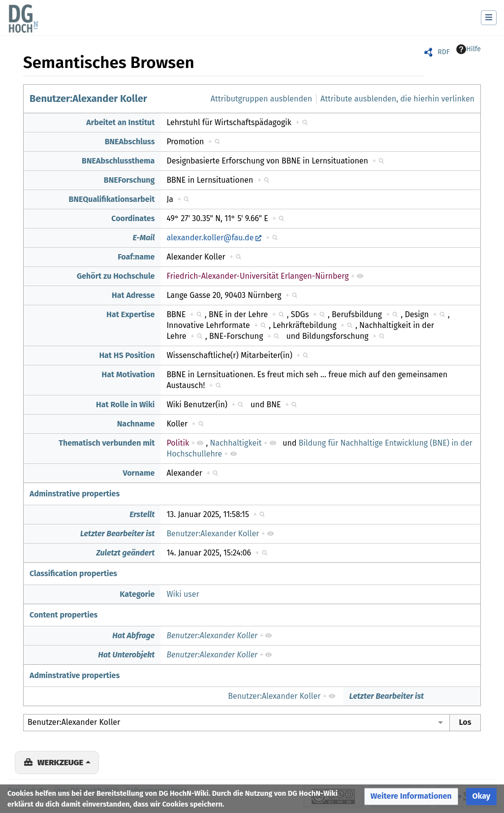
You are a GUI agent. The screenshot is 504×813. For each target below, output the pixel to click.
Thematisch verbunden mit (107, 443)
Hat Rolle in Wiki (125, 405)
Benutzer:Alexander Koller (88, 98)
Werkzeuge (60, 762)
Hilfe (469, 49)
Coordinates (133, 218)
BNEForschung (129, 180)
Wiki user (183, 594)
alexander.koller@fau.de (210, 238)
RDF (443, 52)
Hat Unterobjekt (126, 655)
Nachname (136, 424)
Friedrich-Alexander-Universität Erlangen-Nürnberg (257, 276)
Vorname (139, 473)
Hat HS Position (127, 355)
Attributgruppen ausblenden (261, 99)
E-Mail (143, 238)
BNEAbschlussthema (118, 161)
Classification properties (73, 573)
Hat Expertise (130, 314)
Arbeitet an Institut (120, 122)
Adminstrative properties (75, 494)
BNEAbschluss (130, 142)
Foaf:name (136, 257)
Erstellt (142, 514)
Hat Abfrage (133, 635)
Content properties (63, 615)
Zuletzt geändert (125, 553)
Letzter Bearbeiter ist (118, 534)
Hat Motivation (128, 374)
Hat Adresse (133, 295)
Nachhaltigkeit (236, 443)
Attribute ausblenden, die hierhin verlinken (397, 99)
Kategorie (137, 594)
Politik (178, 443)
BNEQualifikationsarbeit (112, 199)
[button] (411, 797)
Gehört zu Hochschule (116, 276)
